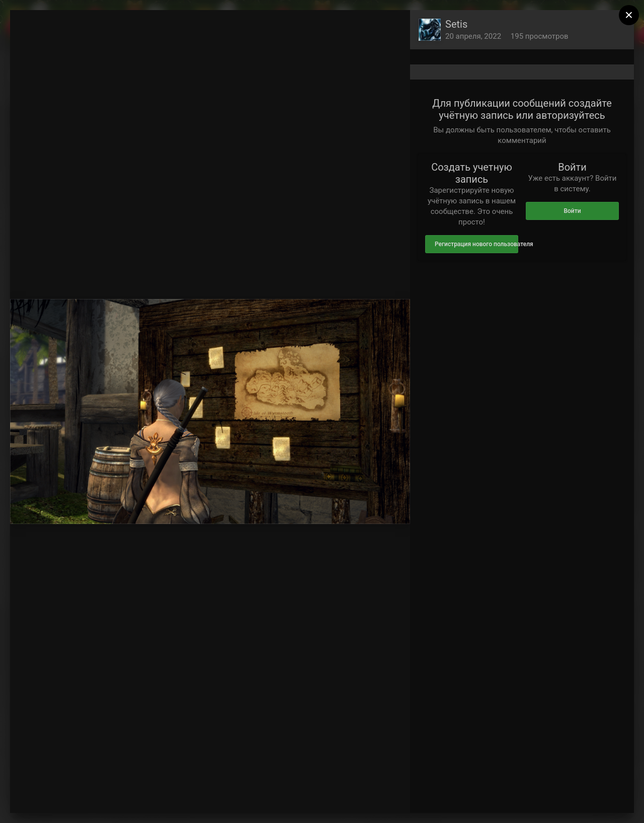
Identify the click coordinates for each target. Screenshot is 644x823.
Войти (572, 211)
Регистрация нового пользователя (476, 244)
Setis (456, 24)
